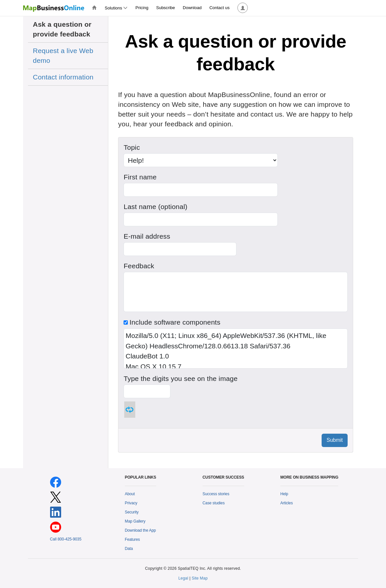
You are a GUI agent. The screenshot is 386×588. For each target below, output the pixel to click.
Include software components (172, 322)
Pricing (142, 8)
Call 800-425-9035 (66, 539)
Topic (132, 147)
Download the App (140, 530)
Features (132, 539)
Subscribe (166, 8)
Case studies (214, 503)
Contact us (220, 8)
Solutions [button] (116, 8)
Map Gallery (135, 521)
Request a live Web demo (63, 56)
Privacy (131, 503)
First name (140, 177)
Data (129, 549)
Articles (286, 503)
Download (192, 8)
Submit (335, 440)
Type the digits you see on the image (180, 378)
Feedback (139, 266)
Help (284, 494)
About (130, 494)
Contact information (63, 77)
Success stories (216, 494)
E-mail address (147, 236)
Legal (183, 578)
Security (132, 512)
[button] (243, 8)
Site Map (200, 578)
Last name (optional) (155, 207)
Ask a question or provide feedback (62, 29)
